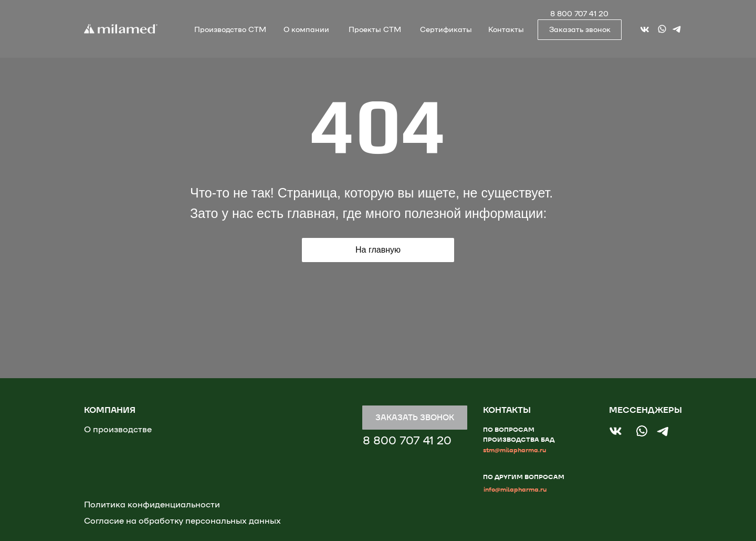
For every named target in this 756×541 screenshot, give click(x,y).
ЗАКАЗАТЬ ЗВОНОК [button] (415, 417)
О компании (306, 30)
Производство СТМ (230, 30)
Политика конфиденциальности (152, 505)
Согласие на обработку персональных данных (182, 521)
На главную (378, 250)
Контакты (506, 30)
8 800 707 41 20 (579, 14)
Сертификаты (446, 30)
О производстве (118, 430)
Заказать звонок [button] (580, 30)
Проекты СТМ (375, 30)
